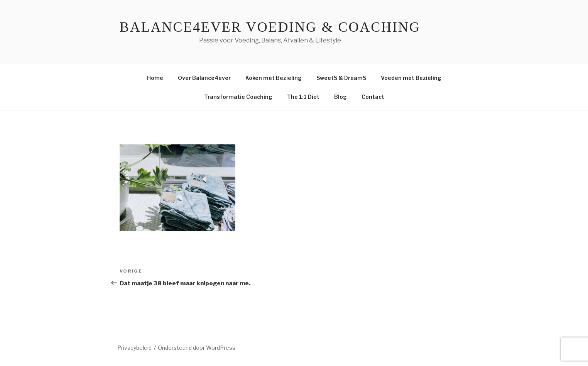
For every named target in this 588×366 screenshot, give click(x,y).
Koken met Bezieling (274, 78)
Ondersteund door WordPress (197, 348)
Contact (373, 97)
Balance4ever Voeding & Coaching (270, 27)
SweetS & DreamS (341, 78)
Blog (340, 97)
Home (155, 78)
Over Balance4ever (204, 78)
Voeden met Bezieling (411, 78)
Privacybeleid (134, 348)
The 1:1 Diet (303, 97)
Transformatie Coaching (238, 97)
